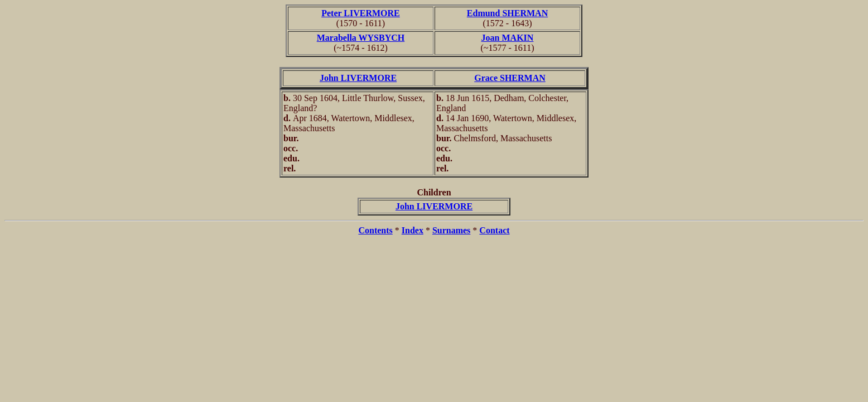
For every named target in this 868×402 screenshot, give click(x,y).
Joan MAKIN (508, 38)
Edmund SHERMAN (507, 13)
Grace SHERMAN (510, 78)
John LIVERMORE (358, 78)
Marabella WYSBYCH (361, 38)
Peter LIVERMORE (361, 13)
